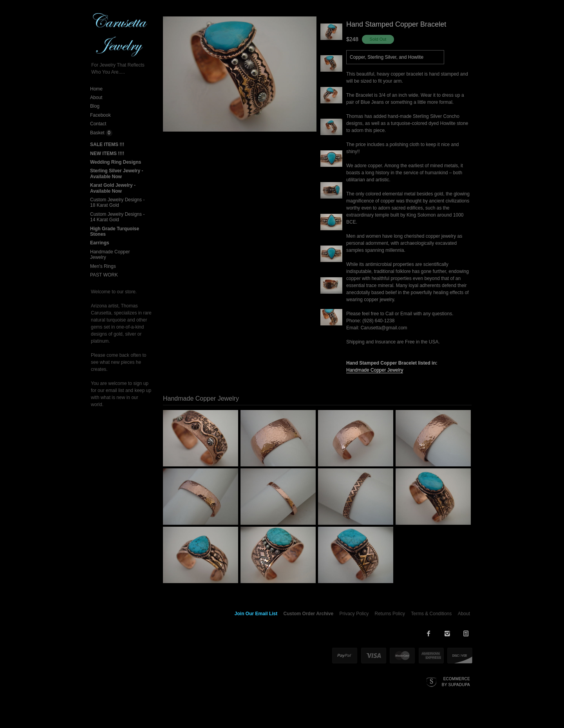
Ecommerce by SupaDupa (456, 681)
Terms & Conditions (431, 614)
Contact (98, 124)
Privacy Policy (354, 614)
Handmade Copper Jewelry (375, 370)
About (96, 98)
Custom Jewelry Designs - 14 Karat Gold (117, 217)
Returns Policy (390, 614)
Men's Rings (103, 266)
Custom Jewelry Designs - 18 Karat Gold (117, 202)
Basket (98, 133)
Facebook (100, 115)
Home (96, 89)
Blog (95, 106)
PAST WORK (104, 275)
